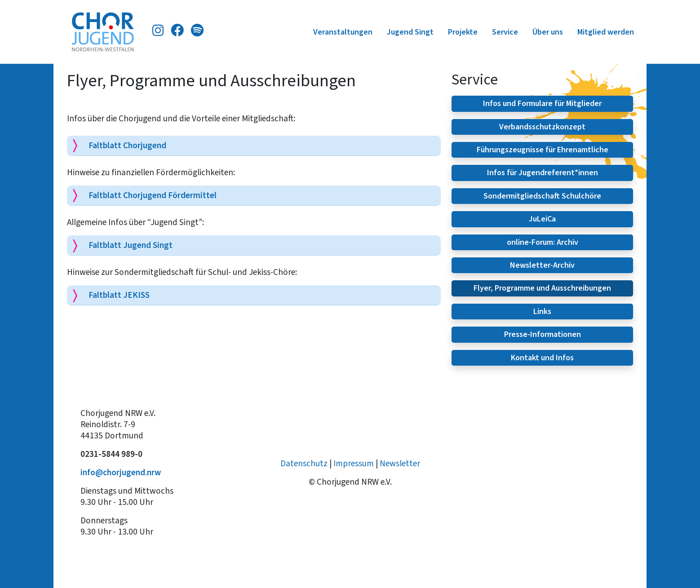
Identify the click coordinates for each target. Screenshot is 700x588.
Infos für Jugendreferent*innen (543, 172)
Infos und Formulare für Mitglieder (542, 103)
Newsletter (400, 463)
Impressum (354, 463)
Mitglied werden (606, 32)
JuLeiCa (542, 219)
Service (505, 32)
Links (542, 311)
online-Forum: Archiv (543, 242)
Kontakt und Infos (542, 358)
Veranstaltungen (343, 32)
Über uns (548, 32)
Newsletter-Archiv (542, 265)
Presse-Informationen (543, 334)
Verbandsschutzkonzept (542, 127)
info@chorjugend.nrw (121, 472)
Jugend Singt (410, 32)
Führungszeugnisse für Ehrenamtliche (543, 150)
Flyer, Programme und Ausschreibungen (542, 288)
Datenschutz (304, 463)
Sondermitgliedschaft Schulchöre (542, 196)
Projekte (463, 32)
